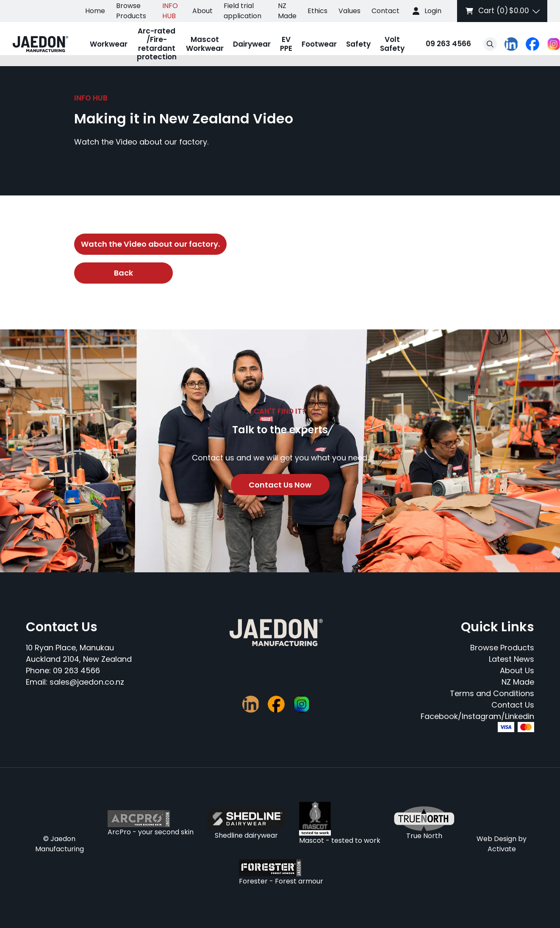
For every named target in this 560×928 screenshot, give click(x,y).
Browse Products (131, 11)
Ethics (317, 11)
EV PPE (286, 44)
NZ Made (287, 11)
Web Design (496, 839)
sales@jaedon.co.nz (87, 682)
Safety (358, 44)
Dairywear (252, 44)
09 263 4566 (440, 44)
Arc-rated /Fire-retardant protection (157, 44)
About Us (517, 670)
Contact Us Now (280, 485)
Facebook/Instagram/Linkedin (477, 716)
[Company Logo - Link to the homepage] (40, 44)
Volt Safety (392, 44)
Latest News (511, 659)
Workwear (109, 44)
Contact (385, 11)
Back (123, 273)
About (202, 11)
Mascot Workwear (205, 44)
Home (95, 11)
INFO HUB (170, 11)
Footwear (319, 44)
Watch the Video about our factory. (150, 244)
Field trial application (243, 11)
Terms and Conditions (492, 693)
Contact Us (513, 705)
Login (433, 11)
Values (349, 11)
